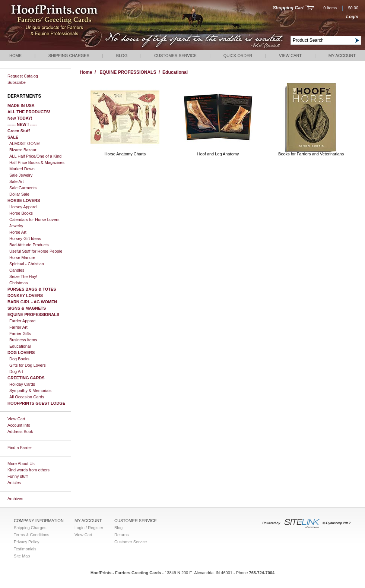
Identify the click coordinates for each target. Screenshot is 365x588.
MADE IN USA (21, 105)
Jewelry (16, 226)
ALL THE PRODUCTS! (29, 112)
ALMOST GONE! (25, 143)
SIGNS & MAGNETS (27, 308)
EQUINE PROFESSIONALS (33, 314)
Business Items (23, 340)
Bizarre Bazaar (23, 150)
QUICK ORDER (238, 56)
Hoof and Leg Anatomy (218, 154)
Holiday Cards (22, 384)
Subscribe (17, 82)
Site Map (22, 556)
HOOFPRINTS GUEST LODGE (36, 403)
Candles (17, 270)
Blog (122, 56)
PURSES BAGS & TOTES (32, 289)
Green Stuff (19, 131)
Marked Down (22, 169)
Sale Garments (23, 188)
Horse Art (18, 232)
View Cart (290, 56)
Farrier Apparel (23, 321)
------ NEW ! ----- (22, 124)
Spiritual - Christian (27, 264)
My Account (342, 56)
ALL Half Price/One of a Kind (35, 156)
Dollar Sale (19, 194)
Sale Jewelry (21, 175)
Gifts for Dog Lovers (28, 365)
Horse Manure (22, 257)
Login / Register (89, 528)
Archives (15, 499)
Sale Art (17, 181)
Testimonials (25, 549)
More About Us (21, 464)
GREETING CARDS (26, 378)
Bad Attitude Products (29, 245)
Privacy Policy (26, 542)
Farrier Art (18, 327)
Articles (14, 483)
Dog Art (16, 372)
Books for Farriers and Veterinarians (311, 154)
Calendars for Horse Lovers (34, 219)
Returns (122, 535)
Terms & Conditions (31, 535)
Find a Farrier (20, 448)
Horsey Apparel (23, 207)
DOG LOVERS (21, 353)
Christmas (19, 283)
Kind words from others (28, 470)
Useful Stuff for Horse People (36, 251)
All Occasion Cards (27, 397)
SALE (13, 137)
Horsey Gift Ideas (25, 238)
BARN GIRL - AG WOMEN (32, 302)
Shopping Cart (288, 8)
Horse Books (21, 213)
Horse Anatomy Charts (125, 154)
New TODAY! (20, 118)
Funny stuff (18, 476)
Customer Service (175, 56)
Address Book (20, 431)
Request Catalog (23, 76)
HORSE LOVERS (24, 200)
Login (352, 17)
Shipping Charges (69, 56)
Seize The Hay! (23, 276)
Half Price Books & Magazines (37, 162)
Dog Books (19, 359)
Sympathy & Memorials (30, 391)
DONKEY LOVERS (25, 295)
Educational (20, 346)
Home (15, 56)
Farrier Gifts (20, 333)
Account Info (19, 425)
